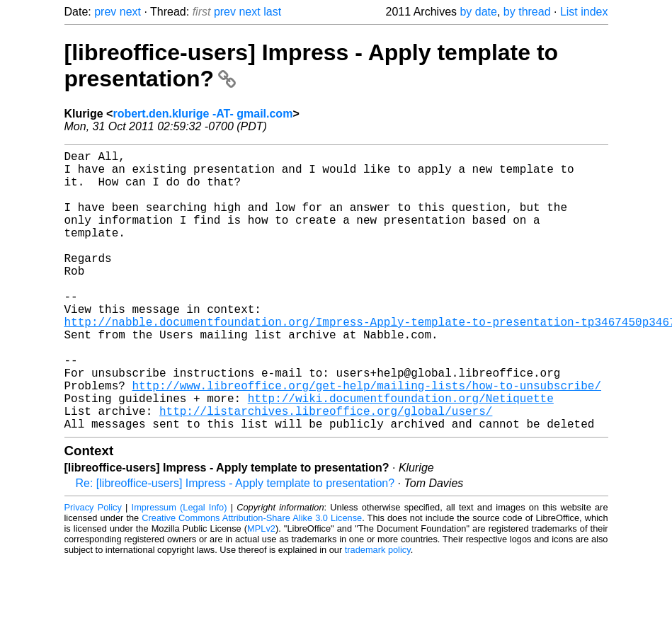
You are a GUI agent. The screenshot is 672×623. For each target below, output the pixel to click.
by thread (527, 12)
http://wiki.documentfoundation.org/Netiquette (401, 455)
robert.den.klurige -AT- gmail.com (203, 114)
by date (478, 12)
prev (105, 12)
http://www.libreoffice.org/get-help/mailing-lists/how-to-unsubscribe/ (367, 439)
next (130, 12)
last (272, 12)
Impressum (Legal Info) (180, 570)
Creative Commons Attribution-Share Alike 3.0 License (252, 580)
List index (584, 12)
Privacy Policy (93, 570)
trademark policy (378, 612)
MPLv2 (261, 591)
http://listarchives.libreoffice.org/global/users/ (326, 470)
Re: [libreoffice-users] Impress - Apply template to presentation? (235, 545)
